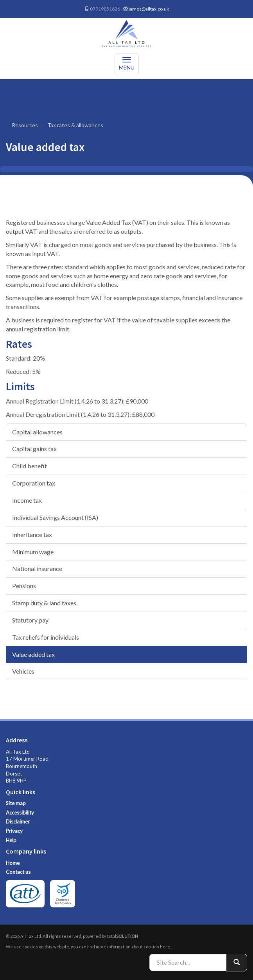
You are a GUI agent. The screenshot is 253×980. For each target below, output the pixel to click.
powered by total (110, 936)
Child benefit (30, 466)
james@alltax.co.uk (149, 9)
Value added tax (33, 654)
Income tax (27, 500)
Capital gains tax (34, 449)
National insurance (37, 568)
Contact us (18, 872)
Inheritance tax (32, 534)
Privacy (14, 831)
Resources (25, 125)
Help (11, 840)
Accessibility (20, 813)
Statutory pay (30, 620)
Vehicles (23, 671)
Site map (16, 803)
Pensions (24, 586)
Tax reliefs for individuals (46, 637)
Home (13, 863)
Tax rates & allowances (75, 125)
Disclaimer (18, 822)
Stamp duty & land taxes (44, 603)
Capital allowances (37, 432)
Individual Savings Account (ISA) (55, 517)
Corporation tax (34, 483)
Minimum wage (33, 552)
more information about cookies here (133, 947)
